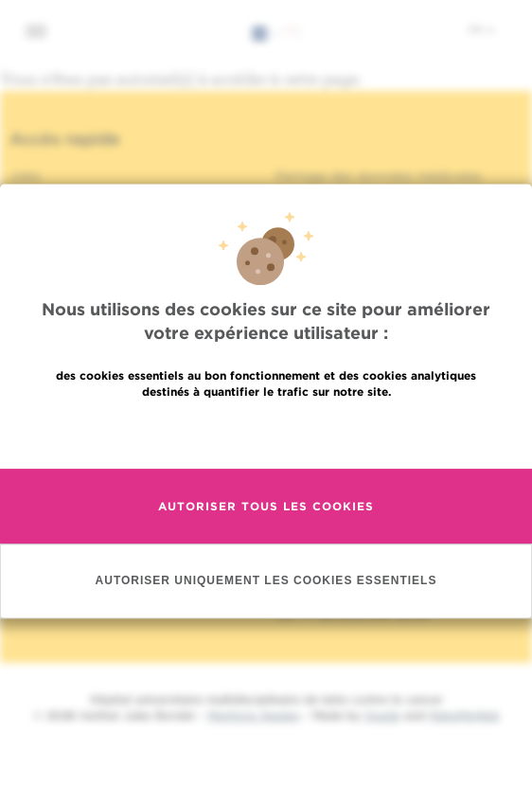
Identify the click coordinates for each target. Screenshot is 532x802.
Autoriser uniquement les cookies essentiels (266, 580)
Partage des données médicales (379, 176)
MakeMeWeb (464, 715)
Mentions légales (254, 715)
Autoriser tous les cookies (266, 506)
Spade (382, 715)
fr (481, 29)
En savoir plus (266, 432)
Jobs (25, 176)
